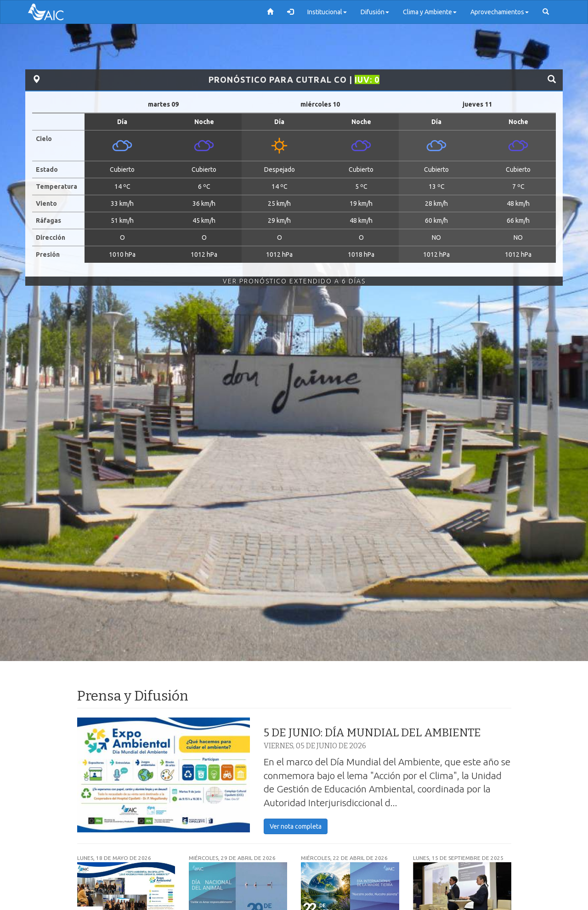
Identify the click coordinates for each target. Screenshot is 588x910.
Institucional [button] (327, 12)
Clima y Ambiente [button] (430, 12)
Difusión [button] (375, 12)
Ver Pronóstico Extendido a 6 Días (294, 281)
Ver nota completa (296, 826)
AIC (60, 12)
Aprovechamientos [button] (500, 12)
